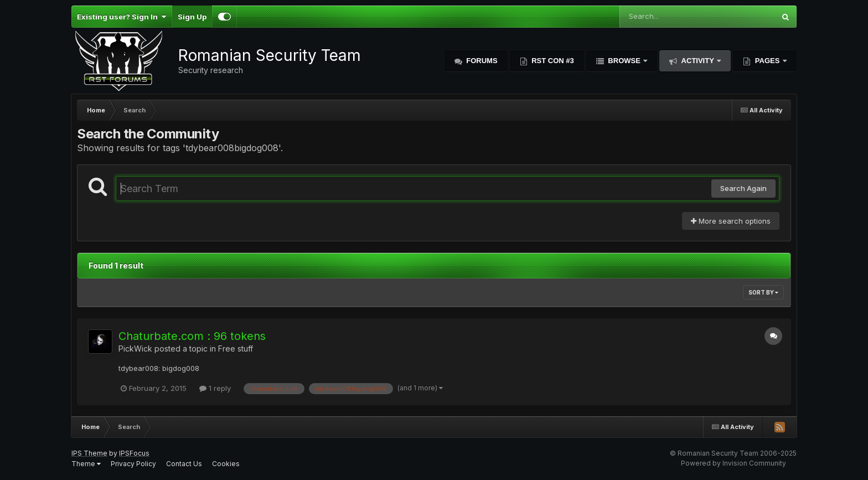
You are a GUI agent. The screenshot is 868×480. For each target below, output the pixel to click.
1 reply (215, 388)
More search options (731, 221)
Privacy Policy (133, 464)
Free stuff (236, 349)
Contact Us (184, 464)
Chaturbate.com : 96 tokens (192, 336)
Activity (697, 61)
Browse (624, 61)
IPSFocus (134, 453)
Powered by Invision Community (733, 463)
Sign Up (192, 17)
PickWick (135, 349)
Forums (481, 61)
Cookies (226, 464)
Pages (767, 61)
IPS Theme (89, 453)
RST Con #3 (552, 61)
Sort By (763, 292)
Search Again (743, 188)
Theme (86, 464)
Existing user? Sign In (122, 17)
